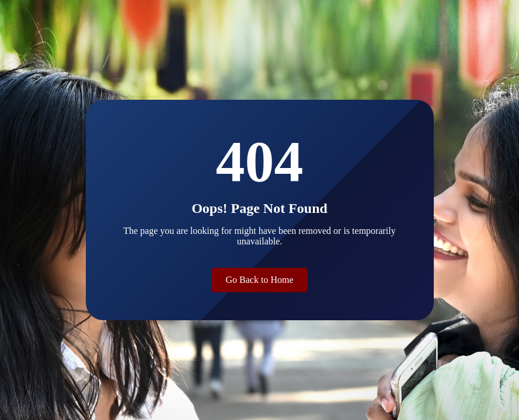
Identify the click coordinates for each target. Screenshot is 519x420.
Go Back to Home (260, 280)
